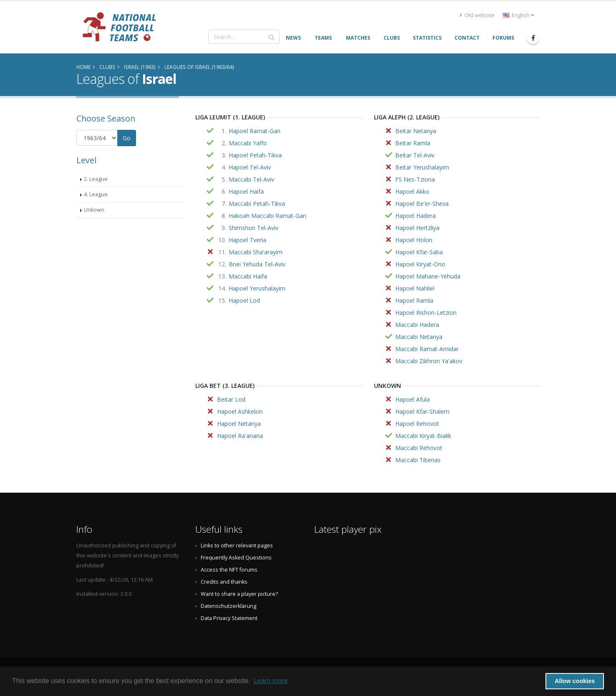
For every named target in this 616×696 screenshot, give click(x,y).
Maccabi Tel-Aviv (251, 179)
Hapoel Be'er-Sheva (422, 204)
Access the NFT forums (229, 570)
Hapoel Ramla (414, 300)
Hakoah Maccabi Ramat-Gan (268, 216)
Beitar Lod (231, 399)
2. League (96, 179)
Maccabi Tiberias (418, 460)
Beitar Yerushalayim (422, 167)
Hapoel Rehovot (417, 424)
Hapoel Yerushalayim (257, 288)
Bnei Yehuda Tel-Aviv (257, 264)
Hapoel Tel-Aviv (250, 167)
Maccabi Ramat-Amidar (427, 349)
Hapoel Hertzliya (417, 228)
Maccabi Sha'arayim (256, 252)
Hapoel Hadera (415, 216)
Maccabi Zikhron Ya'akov (429, 361)
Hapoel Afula (413, 399)
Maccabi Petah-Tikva (257, 204)
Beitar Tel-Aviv (415, 155)
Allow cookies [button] (575, 681)
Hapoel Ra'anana (240, 436)
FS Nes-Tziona (415, 179)
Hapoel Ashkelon (240, 411)
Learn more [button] (270, 681)
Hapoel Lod (244, 300)
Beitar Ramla (413, 143)
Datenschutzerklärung (228, 606)
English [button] (519, 15)
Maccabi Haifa (248, 276)
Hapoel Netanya (239, 424)
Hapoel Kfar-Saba (419, 252)
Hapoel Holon (414, 240)
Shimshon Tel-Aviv (254, 228)
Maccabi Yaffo (248, 143)
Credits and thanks (224, 582)
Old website (477, 15)
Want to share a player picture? (239, 594)
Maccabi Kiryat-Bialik (423, 436)
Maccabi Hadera (417, 325)
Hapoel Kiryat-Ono (420, 264)
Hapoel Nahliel (415, 288)
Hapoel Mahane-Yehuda (428, 276)
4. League (96, 194)
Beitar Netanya (416, 131)
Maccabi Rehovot (419, 448)
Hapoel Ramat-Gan (255, 131)
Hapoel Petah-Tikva (255, 155)
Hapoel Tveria (247, 240)
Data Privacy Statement (229, 618)
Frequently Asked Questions (236, 558)
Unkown (94, 210)
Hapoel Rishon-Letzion (426, 313)
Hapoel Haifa (246, 191)
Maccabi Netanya (419, 337)
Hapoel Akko (412, 191)
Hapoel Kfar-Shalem (422, 411)
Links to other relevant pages (237, 545)
